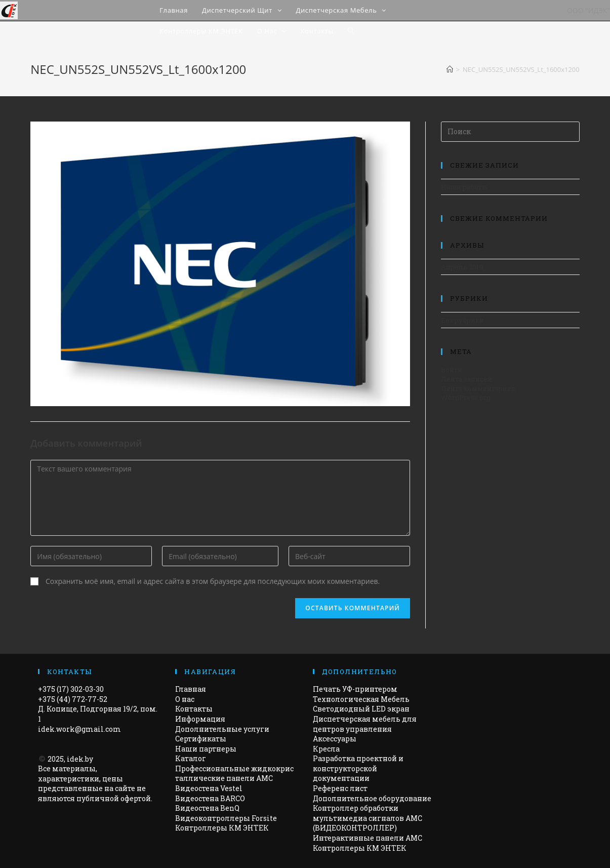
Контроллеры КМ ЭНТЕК (222, 828)
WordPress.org (466, 398)
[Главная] (450, 69)
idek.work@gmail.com (79, 729)
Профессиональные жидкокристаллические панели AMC (234, 774)
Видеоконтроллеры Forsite (226, 818)
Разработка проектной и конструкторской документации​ (358, 768)
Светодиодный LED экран (361, 709)
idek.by (80, 759)
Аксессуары (335, 739)
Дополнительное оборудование (372, 798)
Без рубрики (462, 320)
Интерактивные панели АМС (368, 838)
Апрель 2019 (462, 267)
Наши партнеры (206, 749)
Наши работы (464, 187)
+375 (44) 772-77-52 (73, 699)
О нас (185, 699)
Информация (200, 719)
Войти (452, 370)
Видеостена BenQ (207, 808)
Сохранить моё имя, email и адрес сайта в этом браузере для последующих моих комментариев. (213, 581)
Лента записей (466, 379)
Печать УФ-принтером (355, 689)
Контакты (194, 709)
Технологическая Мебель (361, 699)
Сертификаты (201, 739)
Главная (191, 689)
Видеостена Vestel (209, 788)
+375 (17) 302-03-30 (71, 689)
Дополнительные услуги (222, 729)
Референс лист (340, 788)
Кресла (326, 749)
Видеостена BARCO (210, 798)
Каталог (191, 758)
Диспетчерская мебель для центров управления (365, 724)
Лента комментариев (478, 388)
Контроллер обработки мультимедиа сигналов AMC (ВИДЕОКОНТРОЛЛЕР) (368, 818)
